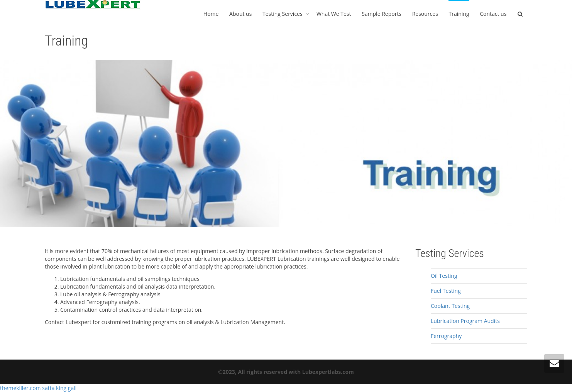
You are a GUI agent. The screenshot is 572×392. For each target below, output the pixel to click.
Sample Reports (382, 14)
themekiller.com (21, 388)
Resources (425, 14)
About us (240, 14)
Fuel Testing (446, 291)
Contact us (493, 14)
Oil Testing (444, 276)
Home (211, 14)
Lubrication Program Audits (465, 321)
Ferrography (446, 336)
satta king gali (59, 388)
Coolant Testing (450, 306)
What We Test (334, 14)
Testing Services (283, 14)
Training (459, 14)
